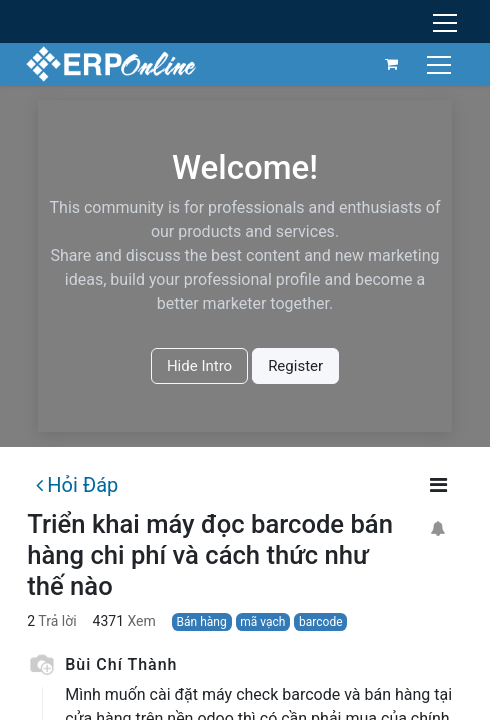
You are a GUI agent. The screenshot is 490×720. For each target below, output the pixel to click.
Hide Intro (199, 366)
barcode (320, 622)
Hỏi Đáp (77, 485)
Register (295, 366)
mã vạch (262, 622)
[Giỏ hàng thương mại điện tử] (390, 64)
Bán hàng (202, 622)
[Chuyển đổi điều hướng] (439, 63)
